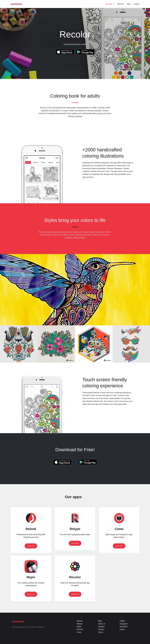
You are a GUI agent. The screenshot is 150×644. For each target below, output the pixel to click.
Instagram (124, 624)
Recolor (80, 629)
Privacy (101, 629)
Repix (79, 627)
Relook (80, 621)
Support (137, 4)
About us (120, 4)
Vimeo (122, 629)
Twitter (122, 621)
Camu (79, 632)
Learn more (31, 546)
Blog (129, 4)
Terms (101, 632)
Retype (80, 624)
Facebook (124, 627)
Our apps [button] (110, 4)
